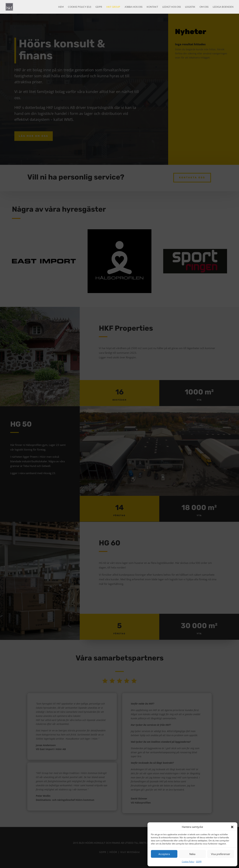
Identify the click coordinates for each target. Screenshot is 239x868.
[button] (232, 827)
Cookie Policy (188, 862)
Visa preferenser (221, 854)
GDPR (199, 862)
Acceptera (164, 854)
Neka (192, 854)
